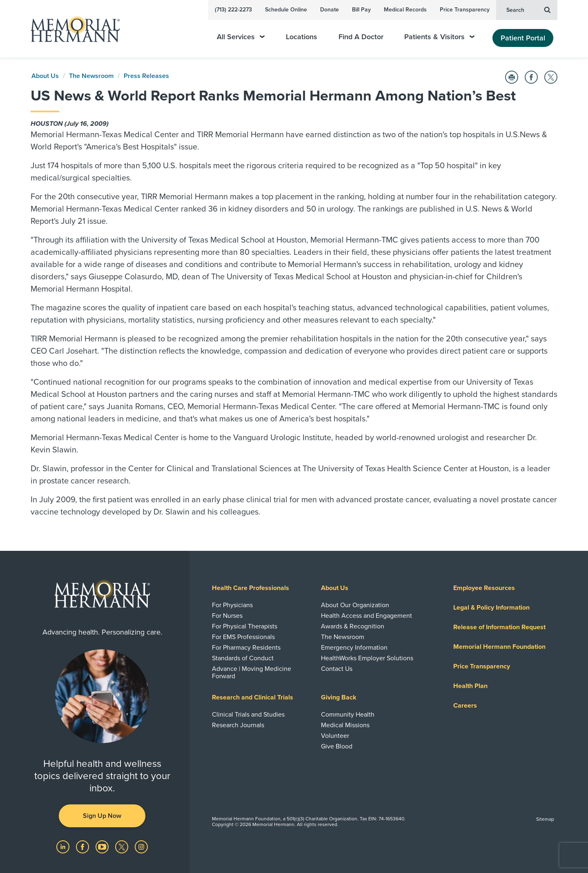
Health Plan (470, 686)
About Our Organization (355, 605)
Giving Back (339, 697)
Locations (302, 37)
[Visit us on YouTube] (103, 846)
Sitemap (545, 819)
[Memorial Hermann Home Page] (71, 29)
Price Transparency (465, 10)
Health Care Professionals (251, 588)
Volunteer (335, 736)
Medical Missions (345, 725)
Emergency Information (354, 648)
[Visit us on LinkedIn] (64, 846)
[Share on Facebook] (531, 77)
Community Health (348, 715)
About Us (45, 76)
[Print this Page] (512, 77)
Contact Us (337, 669)
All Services (241, 37)
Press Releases (146, 76)
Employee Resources (484, 588)
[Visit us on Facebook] (83, 846)
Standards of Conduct (243, 658)
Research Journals (238, 725)
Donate (330, 10)
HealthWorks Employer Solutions (367, 658)
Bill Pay (361, 10)
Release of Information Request (499, 627)
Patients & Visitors (439, 37)
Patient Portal (523, 38)
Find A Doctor (361, 37)
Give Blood (337, 746)
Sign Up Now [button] (102, 816)
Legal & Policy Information (491, 608)
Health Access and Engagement (366, 616)
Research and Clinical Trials (253, 697)
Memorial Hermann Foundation (499, 647)
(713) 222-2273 (233, 10)
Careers (465, 706)
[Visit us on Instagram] (141, 846)
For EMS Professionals (243, 637)
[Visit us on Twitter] (122, 846)
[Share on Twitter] (551, 77)
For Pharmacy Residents (246, 648)
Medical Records (405, 10)
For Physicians (232, 605)
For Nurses (227, 616)
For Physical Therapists (245, 626)
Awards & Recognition (353, 626)
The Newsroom (91, 76)
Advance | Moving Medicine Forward (252, 673)
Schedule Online (286, 10)
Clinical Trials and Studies (248, 715)
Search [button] (528, 9)
